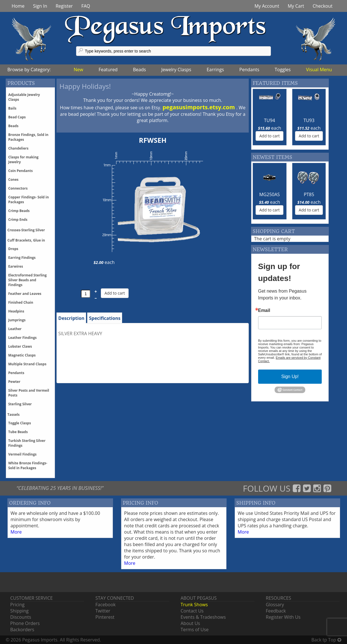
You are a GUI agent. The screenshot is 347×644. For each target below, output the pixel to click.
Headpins (16, 311)
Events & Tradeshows (203, 617)
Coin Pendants (20, 171)
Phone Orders (25, 623)
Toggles (283, 70)
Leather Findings (22, 338)
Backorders (22, 630)
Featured (108, 70)
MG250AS (269, 194)
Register (64, 6)
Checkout (323, 6)
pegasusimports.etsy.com (199, 107)
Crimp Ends (18, 220)
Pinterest (105, 617)
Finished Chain (21, 302)
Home (18, 6)
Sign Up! (290, 376)
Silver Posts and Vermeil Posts (29, 393)
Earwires (16, 266)
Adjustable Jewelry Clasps (24, 97)
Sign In (40, 6)
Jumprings (17, 320)
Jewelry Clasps (176, 70)
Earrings (215, 70)
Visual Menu (319, 70)
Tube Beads (18, 432)
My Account (267, 6)
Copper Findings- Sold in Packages (29, 200)
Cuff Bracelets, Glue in (26, 240)
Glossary (275, 605)
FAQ (86, 6)
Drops (13, 249)
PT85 (309, 194)
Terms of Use (195, 630)
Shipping (19, 611)
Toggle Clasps (20, 423)
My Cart (296, 6)
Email (264, 311)
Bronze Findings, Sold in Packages (28, 137)
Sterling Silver (20, 404)
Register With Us (283, 617)
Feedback (276, 611)
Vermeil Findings (22, 454)
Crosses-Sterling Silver (26, 230)
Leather (15, 329)
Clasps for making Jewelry (23, 160)
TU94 (270, 120)
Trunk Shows (194, 605)
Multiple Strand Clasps (27, 364)
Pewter (14, 382)
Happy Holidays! (85, 86)
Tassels (13, 415)
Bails (12, 108)
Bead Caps (17, 117)
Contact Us (192, 611)
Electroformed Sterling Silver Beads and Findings (27, 280)
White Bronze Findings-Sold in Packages (28, 465)
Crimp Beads (19, 211)
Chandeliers (18, 148)
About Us (190, 623)
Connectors (18, 188)
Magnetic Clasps (22, 355)
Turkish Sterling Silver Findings (27, 443)
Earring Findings (22, 258)
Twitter (103, 611)
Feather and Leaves (25, 294)
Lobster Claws (20, 346)
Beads (139, 70)
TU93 (309, 120)
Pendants (249, 70)
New (79, 70)
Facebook (105, 605)
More (16, 532)
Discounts (21, 617)
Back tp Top (326, 640)
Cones (13, 180)
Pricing (17, 605)
